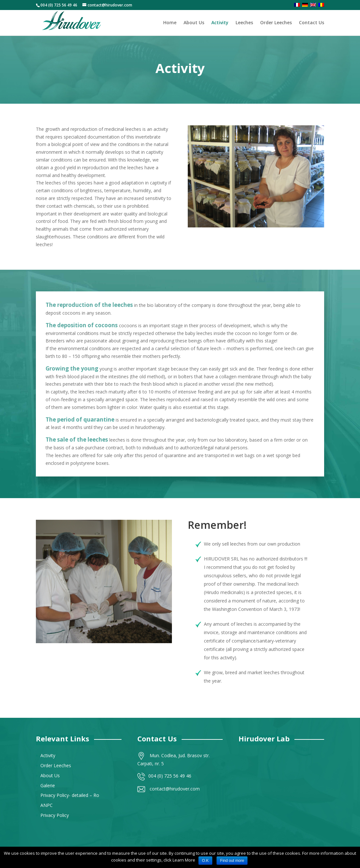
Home (170, 23)
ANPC (47, 805)
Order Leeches (276, 23)
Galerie (48, 785)
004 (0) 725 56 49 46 (170, 776)
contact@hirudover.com (175, 789)
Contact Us (312, 23)
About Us (194, 23)
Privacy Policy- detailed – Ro (70, 795)
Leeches (244, 23)
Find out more (232, 861)
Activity (220, 23)
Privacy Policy (55, 815)
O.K (205, 861)
